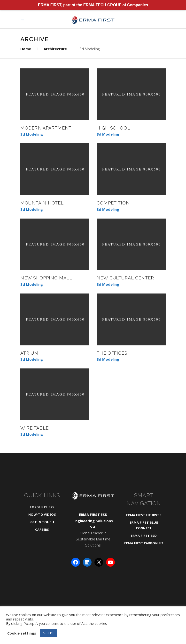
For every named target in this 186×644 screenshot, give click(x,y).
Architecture (55, 49)
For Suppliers (42, 507)
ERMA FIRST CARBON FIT (144, 543)
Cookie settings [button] (22, 633)
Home (26, 49)
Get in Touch (42, 522)
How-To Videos (42, 514)
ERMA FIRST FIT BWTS (144, 515)
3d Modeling (32, 134)
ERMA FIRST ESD (144, 536)
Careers (42, 530)
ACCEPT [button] (48, 633)
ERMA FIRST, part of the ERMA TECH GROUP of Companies (93, 5)
